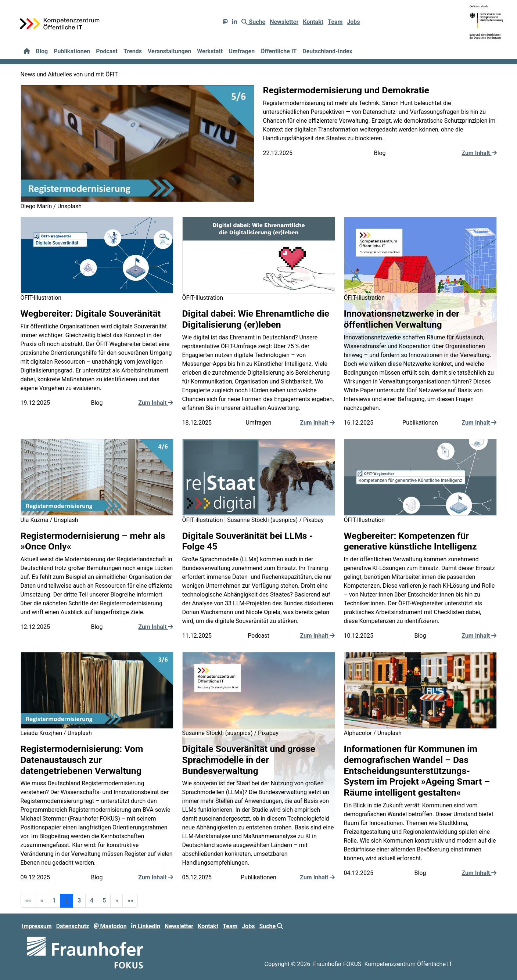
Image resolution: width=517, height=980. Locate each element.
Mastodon (110, 926)
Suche (253, 22)
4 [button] (92, 900)
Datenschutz (73, 926)
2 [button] (67, 900)
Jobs (353, 22)
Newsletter (284, 22)
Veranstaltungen (169, 51)
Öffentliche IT (279, 51)
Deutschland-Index (327, 51)
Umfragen (242, 51)
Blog (42, 51)
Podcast (107, 51)
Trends (133, 51)
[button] (28, 901)
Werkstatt (210, 51)
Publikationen (72, 51)
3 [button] (79, 900)
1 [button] (54, 900)
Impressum (37, 926)
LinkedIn (146, 926)
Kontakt (313, 22)
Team (335, 22)
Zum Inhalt (479, 153)
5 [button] (104, 900)
